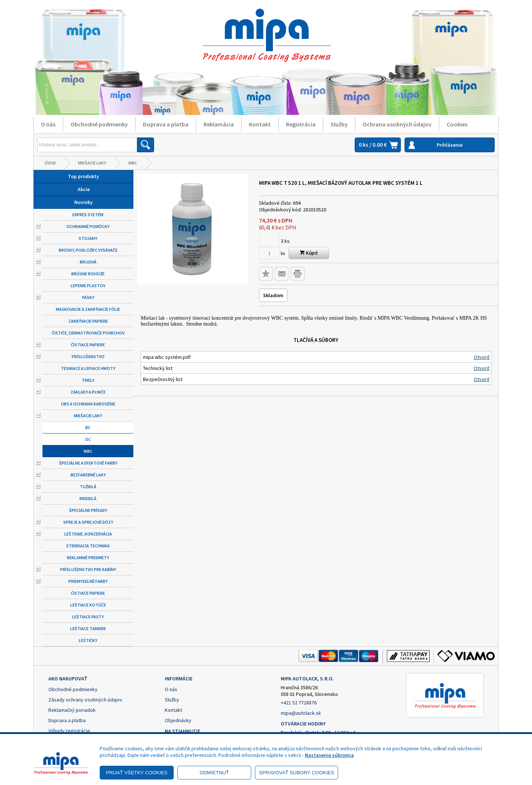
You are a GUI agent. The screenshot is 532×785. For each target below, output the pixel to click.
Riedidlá (88, 498)
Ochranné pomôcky (88, 226)
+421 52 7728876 (299, 703)
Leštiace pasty (88, 617)
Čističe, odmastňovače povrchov (88, 333)
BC (88, 427)
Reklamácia (219, 124)
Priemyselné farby (88, 581)
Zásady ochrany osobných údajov (85, 700)
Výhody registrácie (69, 731)
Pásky (88, 297)
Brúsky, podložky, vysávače (88, 250)
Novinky (83, 202)
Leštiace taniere (88, 628)
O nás (48, 124)
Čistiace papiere (88, 345)
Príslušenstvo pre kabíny (88, 569)
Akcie (84, 189)
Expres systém (88, 215)
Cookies (457, 124)
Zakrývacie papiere (88, 321)
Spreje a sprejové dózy (88, 522)
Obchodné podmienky (99, 124)
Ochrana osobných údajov (397, 124)
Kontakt (260, 124)
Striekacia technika (88, 546)
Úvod (50, 163)
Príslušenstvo (88, 356)
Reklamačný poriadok (72, 710)
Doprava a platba (166, 124)
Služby (339, 124)
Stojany (88, 238)
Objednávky (178, 720)
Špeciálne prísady (88, 510)
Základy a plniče (88, 392)
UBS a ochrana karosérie (88, 404)
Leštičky (88, 640)
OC (88, 439)
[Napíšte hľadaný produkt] (87, 145)
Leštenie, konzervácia (88, 534)
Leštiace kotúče (88, 605)
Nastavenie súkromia (329, 755)
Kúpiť (309, 253)
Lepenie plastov (88, 286)
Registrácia (301, 124)
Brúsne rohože (88, 274)
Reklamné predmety (88, 558)
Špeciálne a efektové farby (88, 463)
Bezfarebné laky (88, 475)
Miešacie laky (92, 163)
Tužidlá (88, 487)
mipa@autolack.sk (301, 713)
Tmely (88, 380)
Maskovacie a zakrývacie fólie (88, 309)
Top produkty (83, 176)
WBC (133, 163)
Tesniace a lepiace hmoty (88, 368)
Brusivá (88, 262)
